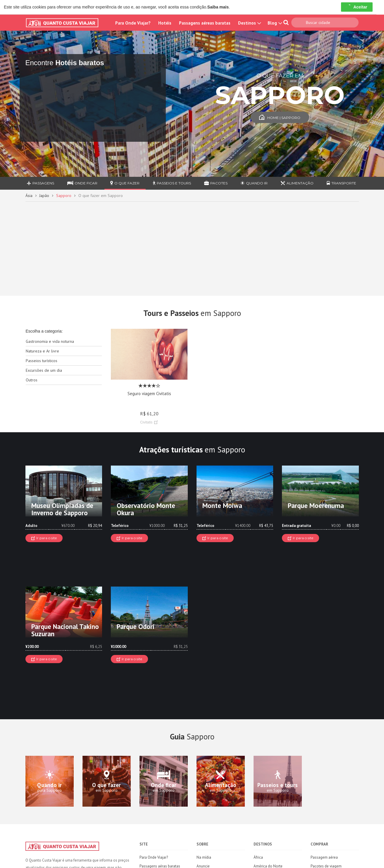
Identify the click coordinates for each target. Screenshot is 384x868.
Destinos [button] (249, 23)
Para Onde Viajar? (133, 23)
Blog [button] (274, 23)
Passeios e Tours (172, 183)
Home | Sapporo (280, 118)
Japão (44, 196)
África (258, 857)
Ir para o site (44, 538)
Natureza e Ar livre (42, 351)
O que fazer (125, 183)
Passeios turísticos (42, 361)
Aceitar (357, 7)
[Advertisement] (192, 246)
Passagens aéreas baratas (205, 23)
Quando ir (254, 183)
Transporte (341, 183)
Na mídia (204, 857)
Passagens (41, 183)
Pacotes (216, 183)
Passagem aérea (324, 857)
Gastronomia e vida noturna (50, 341)
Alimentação (297, 183)
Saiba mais (218, 7)
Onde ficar (82, 183)
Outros (32, 380)
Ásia (29, 196)
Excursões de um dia (44, 370)
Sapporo (64, 196)
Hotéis (165, 23)
